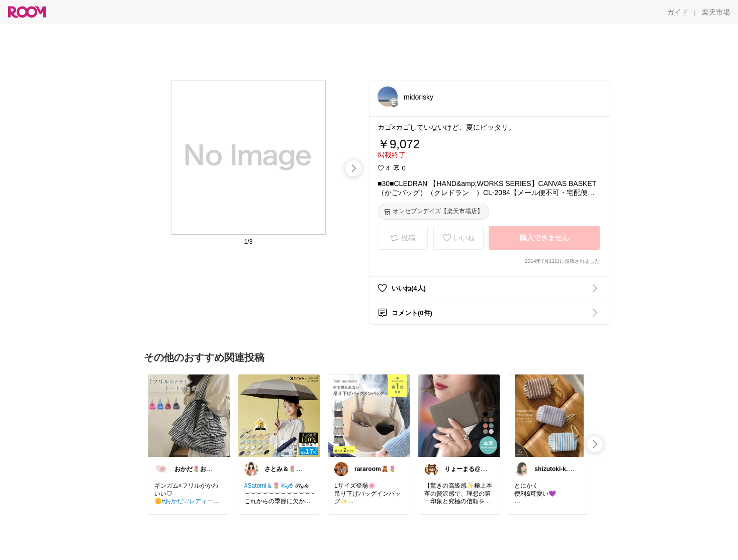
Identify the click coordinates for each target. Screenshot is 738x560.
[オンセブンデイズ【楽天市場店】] (433, 212)
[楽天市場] (716, 12)
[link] (189, 415)
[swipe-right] (353, 168)
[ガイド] (678, 12)
